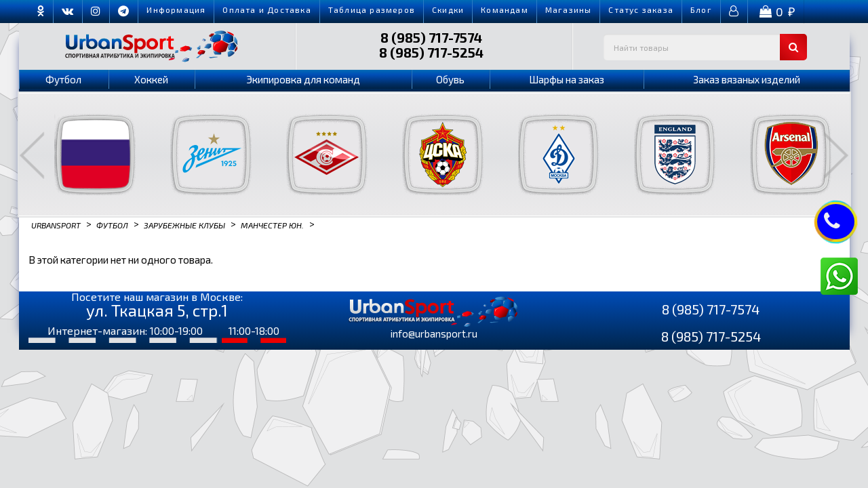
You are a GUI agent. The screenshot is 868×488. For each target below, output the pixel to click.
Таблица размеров (372, 9)
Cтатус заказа (641, 9)
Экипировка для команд (303, 79)
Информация (176, 9)
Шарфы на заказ (567, 79)
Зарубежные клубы (184, 224)
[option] (86, 155)
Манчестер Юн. (272, 224)
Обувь (450, 79)
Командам (505, 9)
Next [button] (836, 155)
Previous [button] (32, 155)
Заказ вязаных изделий (747, 79)
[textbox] (705, 47)
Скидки (448, 9)
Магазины (569, 9)
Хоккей (151, 79)
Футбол (63, 79)
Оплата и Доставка (267, 9)
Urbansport (56, 224)
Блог (701, 9)
